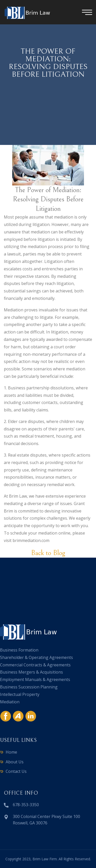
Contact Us (16, 771)
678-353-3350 (26, 805)
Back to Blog (48, 553)
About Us (15, 762)
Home (11, 752)
